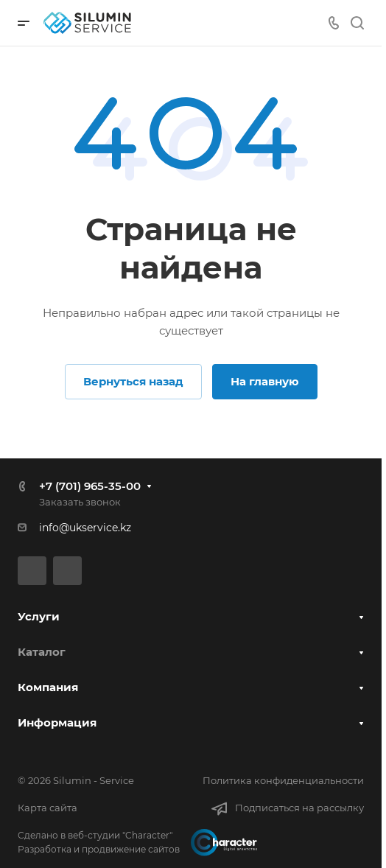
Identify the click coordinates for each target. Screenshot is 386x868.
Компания (48, 687)
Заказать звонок (80, 502)
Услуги (39, 616)
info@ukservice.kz (85, 528)
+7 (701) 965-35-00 (90, 486)
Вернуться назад (133, 381)
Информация (57, 722)
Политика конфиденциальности (283, 780)
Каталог (42, 652)
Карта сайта (48, 808)
